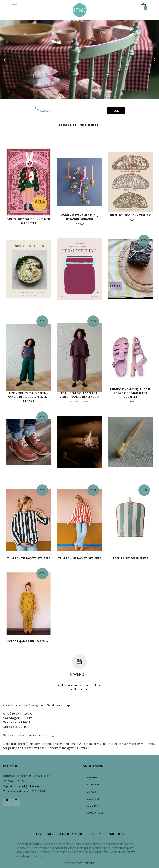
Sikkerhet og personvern (89, 834)
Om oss (91, 792)
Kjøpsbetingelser (57, 834)
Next (154, 60)
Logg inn (92, 806)
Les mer (115, 852)
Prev (5, 60)
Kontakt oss (95, 813)
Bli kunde (93, 785)
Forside (92, 777)
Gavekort (93, 799)
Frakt (39, 834)
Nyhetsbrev (116, 834)
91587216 (21, 781)
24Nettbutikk (87, 863)
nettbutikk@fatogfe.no (27, 786)
